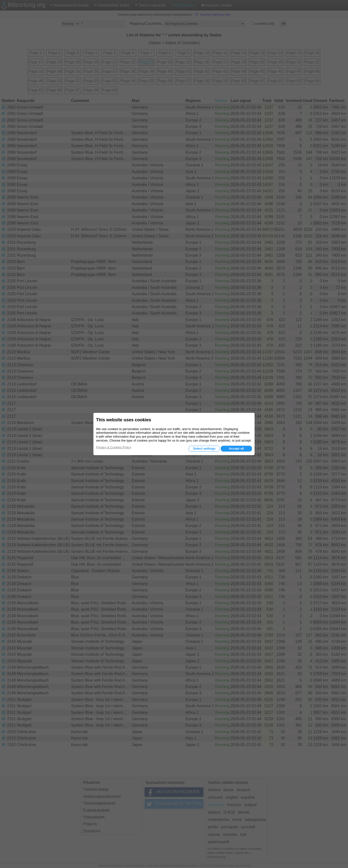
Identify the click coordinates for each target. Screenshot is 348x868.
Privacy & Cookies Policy (114, 447)
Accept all (236, 449)
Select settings (204, 449)
